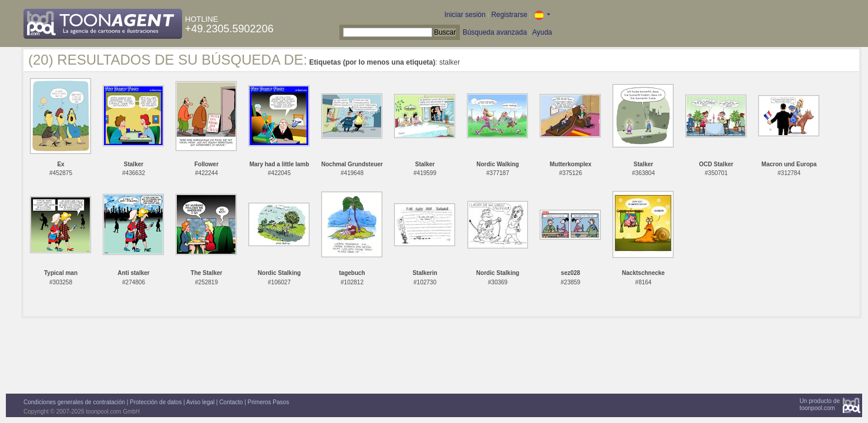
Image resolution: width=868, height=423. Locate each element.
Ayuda (542, 32)
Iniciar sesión (465, 15)
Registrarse (509, 15)
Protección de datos (156, 402)
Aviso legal (200, 402)
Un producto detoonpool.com (820, 404)
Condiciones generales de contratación (74, 402)
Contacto (231, 402)
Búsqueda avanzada (495, 32)
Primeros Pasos (269, 402)
